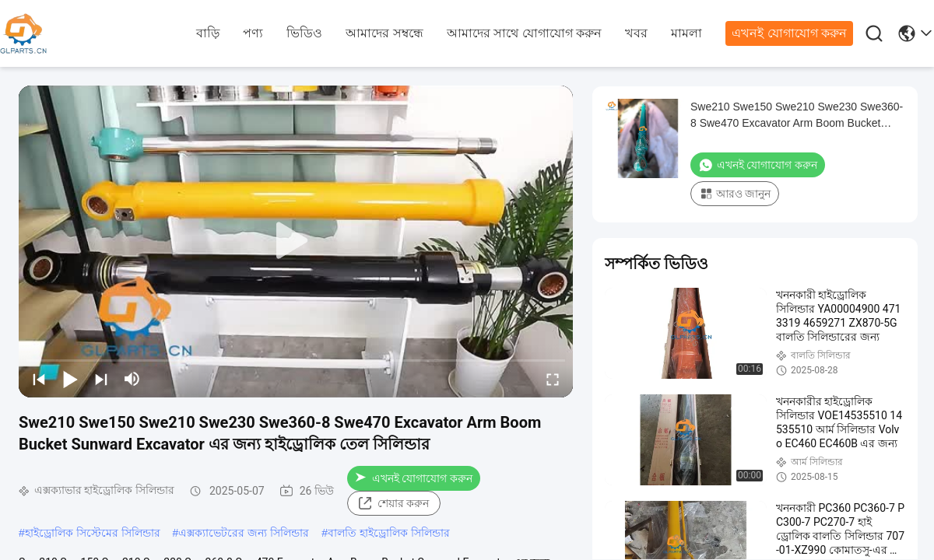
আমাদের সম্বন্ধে (384, 33)
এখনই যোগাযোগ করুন (789, 33)
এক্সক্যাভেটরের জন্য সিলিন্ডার (244, 533)
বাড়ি (208, 33)
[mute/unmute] (132, 379)
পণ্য (253, 33)
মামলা (686, 33)
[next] (101, 379)
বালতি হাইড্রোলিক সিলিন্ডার (389, 533)
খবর (636, 33)
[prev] (39, 379)
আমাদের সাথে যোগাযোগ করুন (524, 33)
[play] (296, 241)
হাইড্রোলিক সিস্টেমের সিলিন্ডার (93, 533)
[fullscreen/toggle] (553, 379)
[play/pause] (70, 379)
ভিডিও (304, 33)
